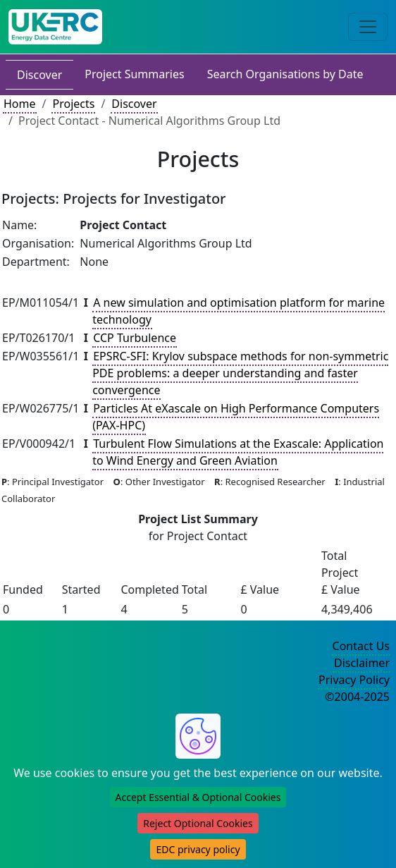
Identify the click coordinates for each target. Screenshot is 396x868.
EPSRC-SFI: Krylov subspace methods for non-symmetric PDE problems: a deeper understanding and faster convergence (240, 373)
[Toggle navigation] (368, 27)
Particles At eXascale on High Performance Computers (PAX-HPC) (236, 417)
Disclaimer (362, 663)
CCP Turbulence (135, 338)
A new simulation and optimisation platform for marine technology (239, 311)
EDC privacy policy (198, 849)
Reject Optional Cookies (198, 823)
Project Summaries (134, 74)
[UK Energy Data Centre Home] (55, 27)
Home (20, 104)
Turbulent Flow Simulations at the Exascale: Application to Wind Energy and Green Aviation (238, 452)
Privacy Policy (354, 680)
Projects (73, 104)
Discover (39, 75)
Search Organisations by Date (285, 74)
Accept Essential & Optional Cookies (198, 797)
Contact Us (361, 646)
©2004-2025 (357, 697)
